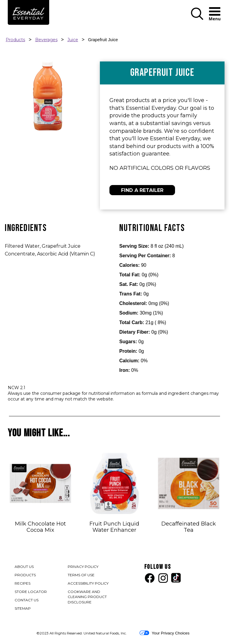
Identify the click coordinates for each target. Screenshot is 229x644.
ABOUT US (24, 567)
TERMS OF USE (81, 576)
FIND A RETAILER (142, 190)
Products (15, 40)
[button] (197, 19)
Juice (73, 40)
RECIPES (23, 583)
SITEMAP (23, 608)
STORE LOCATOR (31, 592)
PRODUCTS (25, 575)
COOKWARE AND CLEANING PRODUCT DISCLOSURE (87, 597)
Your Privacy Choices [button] (164, 633)
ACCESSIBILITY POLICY (88, 584)
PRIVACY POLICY (83, 567)
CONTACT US (27, 600)
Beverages (46, 40)
